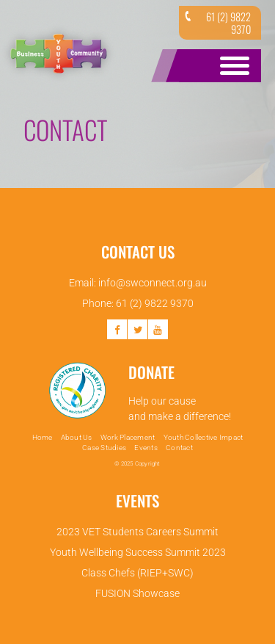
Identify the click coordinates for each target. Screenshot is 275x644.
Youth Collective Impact (203, 437)
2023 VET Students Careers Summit (137, 532)
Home (43, 437)
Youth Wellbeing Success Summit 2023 (138, 552)
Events (146, 448)
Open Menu (232, 66)
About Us (77, 437)
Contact (179, 448)
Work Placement (128, 437)
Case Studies (104, 448)
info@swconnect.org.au (153, 283)
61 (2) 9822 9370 (217, 23)
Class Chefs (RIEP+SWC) (137, 573)
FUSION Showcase (137, 593)
